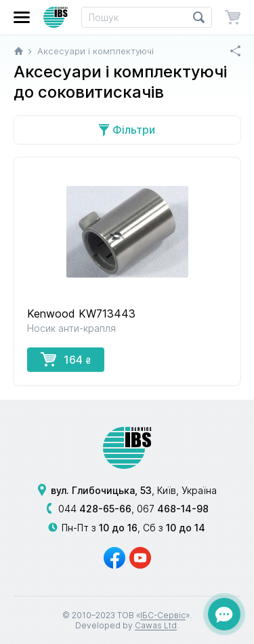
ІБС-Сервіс (163, 615)
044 (95, 509)
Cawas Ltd (156, 625)
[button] (22, 17)
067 (173, 509)
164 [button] (66, 359)
